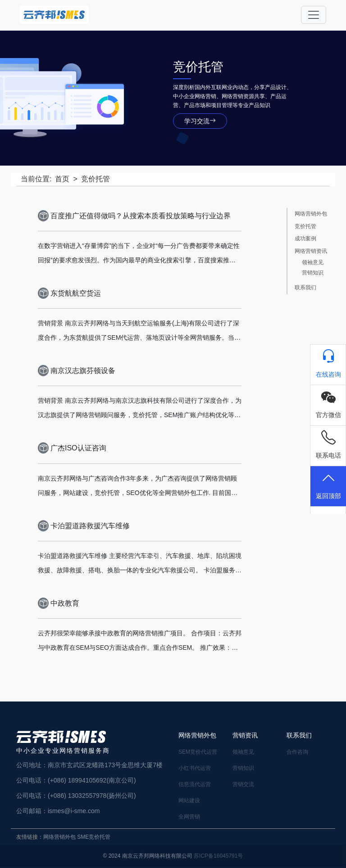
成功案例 (305, 239)
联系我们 (305, 288)
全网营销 (189, 817)
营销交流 (243, 784)
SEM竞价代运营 (198, 752)
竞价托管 (305, 227)
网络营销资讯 (311, 251)
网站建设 (189, 801)
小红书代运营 (195, 768)
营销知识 (313, 273)
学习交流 (200, 121)
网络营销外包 (311, 214)
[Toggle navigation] (314, 15)
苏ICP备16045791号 (218, 856)
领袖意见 (313, 263)
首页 (62, 179)
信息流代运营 (195, 784)
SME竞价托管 (94, 837)
